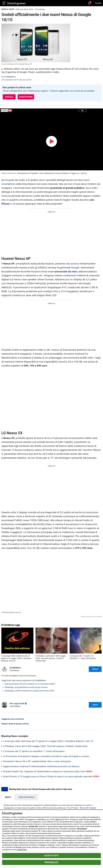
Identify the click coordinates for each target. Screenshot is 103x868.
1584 (57, 820)
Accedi (98, 3)
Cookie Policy (22, 850)
